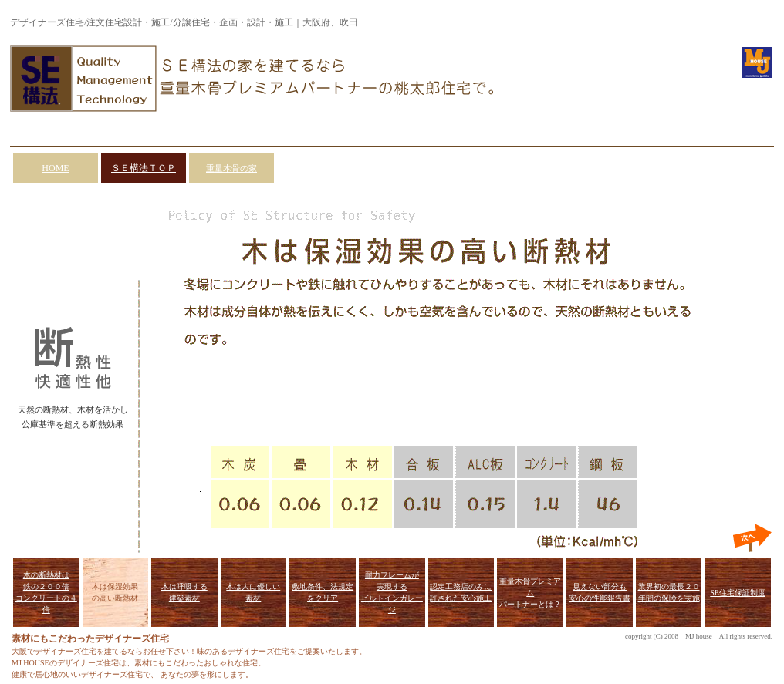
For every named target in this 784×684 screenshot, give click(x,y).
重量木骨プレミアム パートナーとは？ (530, 593)
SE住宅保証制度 (738, 593)
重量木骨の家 (231, 168)
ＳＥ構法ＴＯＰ (144, 168)
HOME (55, 168)
